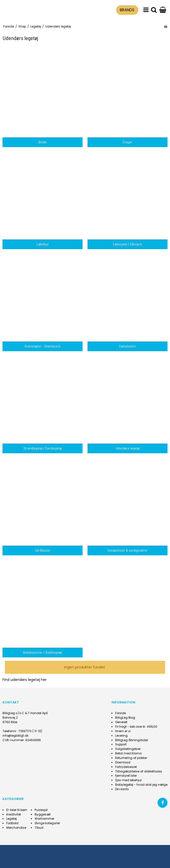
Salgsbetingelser (128, 749)
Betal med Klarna (128, 753)
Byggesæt (43, 814)
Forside (121, 713)
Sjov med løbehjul (128, 780)
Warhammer (44, 819)
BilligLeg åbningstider (132, 740)
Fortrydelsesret (126, 767)
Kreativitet (14, 814)
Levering (121, 736)
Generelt (121, 722)
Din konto (122, 789)
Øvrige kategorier (47, 823)
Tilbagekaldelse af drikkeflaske (138, 771)
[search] (154, 10)
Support (121, 744)
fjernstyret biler (126, 776)
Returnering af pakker (131, 758)
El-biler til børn (17, 810)
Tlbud (39, 828)
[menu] (146, 10)
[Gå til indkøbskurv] (163, 10)
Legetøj (11, 819)
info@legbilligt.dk (15, 736)
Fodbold (12, 823)
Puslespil (41, 810)
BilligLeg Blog (125, 718)
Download (123, 762)
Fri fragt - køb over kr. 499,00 (136, 727)
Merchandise (16, 828)
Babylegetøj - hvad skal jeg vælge (141, 785)
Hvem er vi (123, 731)
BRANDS (127, 10)
